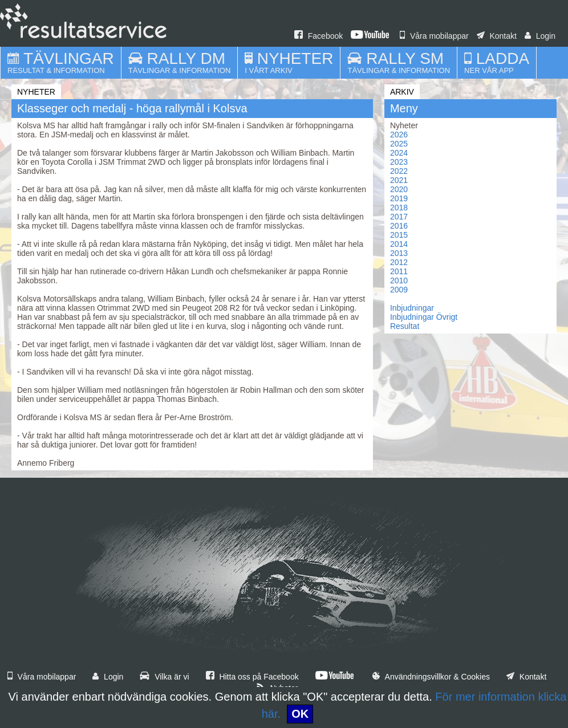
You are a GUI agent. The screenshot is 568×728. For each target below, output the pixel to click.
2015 (399, 235)
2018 (399, 208)
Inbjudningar (412, 308)
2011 (399, 271)
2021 (399, 180)
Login (540, 36)
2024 (399, 153)
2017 (399, 217)
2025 (399, 144)
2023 (399, 162)
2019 (399, 198)
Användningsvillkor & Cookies (431, 677)
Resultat (405, 326)
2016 (399, 226)
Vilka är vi (164, 677)
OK (300, 714)
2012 (399, 262)
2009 (399, 290)
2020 (399, 189)
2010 (399, 280)
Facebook (319, 36)
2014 (399, 244)
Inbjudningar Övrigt (424, 317)
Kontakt (497, 36)
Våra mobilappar (434, 36)
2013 (399, 253)
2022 (399, 171)
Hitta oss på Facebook (252, 677)
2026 (399, 135)
